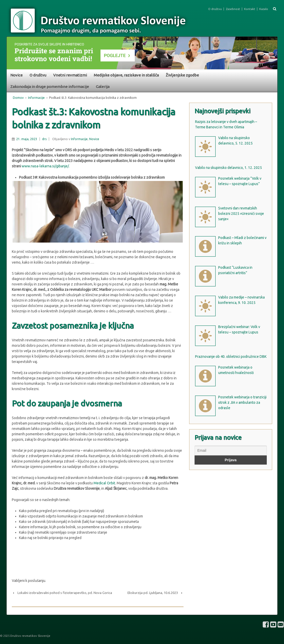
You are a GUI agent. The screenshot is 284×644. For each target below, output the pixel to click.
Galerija (103, 87)
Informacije (36, 98)
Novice (16, 75)
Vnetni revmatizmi (70, 75)
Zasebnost (233, 9)
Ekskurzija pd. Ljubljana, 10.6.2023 (153, 593)
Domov (18, 98)
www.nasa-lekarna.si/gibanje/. (45, 166)
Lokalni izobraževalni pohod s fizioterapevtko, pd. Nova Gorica (65, 593)
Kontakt (250, 9)
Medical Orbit (104, 483)
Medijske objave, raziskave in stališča (126, 75)
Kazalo (264, 9)
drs (44, 139)
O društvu (215, 9)
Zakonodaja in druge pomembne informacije (50, 87)
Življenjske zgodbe (182, 75)
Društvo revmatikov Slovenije (30, 636)
